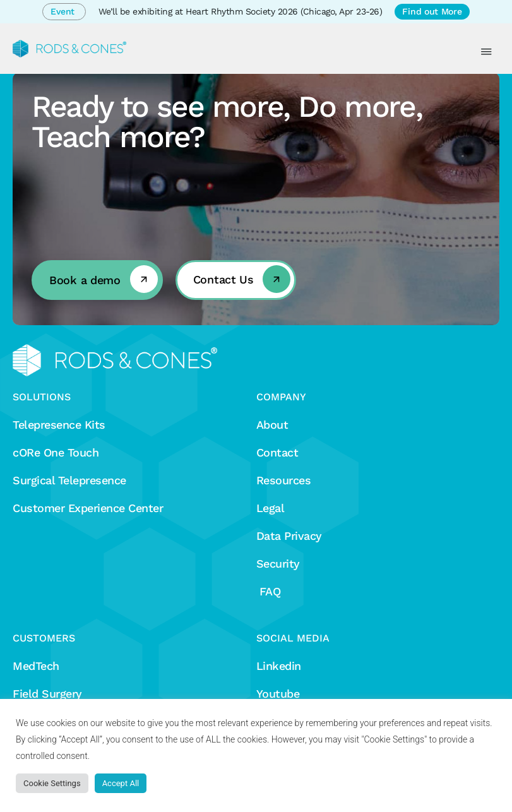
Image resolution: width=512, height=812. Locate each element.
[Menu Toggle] (486, 52)
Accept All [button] (121, 783)
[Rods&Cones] (69, 49)
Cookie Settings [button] (52, 783)
